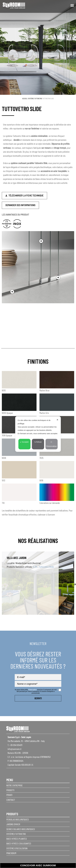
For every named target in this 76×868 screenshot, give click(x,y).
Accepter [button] (24, 442)
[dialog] (38, 434)
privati (9, 795)
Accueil (25, 99)
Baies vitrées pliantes (17, 839)
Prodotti (10, 790)
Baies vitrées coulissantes (19, 843)
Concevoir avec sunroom (38, 865)
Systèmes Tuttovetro (35, 99)
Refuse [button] (38, 442)
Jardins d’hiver (13, 824)
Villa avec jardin (17, 558)
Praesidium (11, 853)
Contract (11, 800)
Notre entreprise (15, 785)
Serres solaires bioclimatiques (21, 829)
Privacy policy (32, 690)
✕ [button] (57, 420)
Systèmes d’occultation (17, 848)
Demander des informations (20, 205)
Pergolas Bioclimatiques (18, 819)
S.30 (35, 567)
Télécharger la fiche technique (26, 195)
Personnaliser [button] (52, 444)
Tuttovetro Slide (46, 567)
